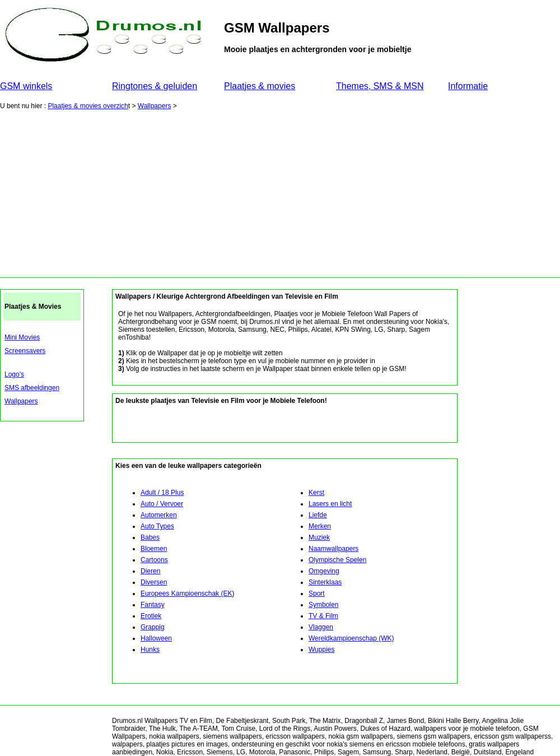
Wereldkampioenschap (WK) (351, 638)
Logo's (14, 374)
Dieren (150, 571)
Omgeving (324, 571)
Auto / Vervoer (162, 504)
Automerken (159, 515)
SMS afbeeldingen (32, 388)
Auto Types (157, 526)
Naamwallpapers (333, 549)
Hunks (150, 650)
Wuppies (321, 650)
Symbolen (323, 605)
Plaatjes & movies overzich (88, 106)
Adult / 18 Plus (162, 493)
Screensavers (25, 351)
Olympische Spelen (337, 560)
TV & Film (323, 616)
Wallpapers (155, 106)
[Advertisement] (280, 193)
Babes (150, 537)
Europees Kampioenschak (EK (186, 593)
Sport (317, 593)
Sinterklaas (325, 582)
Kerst (316, 493)
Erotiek (151, 616)
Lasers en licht (330, 504)
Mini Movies (22, 337)
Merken (320, 526)
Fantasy (153, 605)
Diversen (154, 582)
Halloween (156, 638)
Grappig (153, 627)
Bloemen (154, 549)
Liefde (318, 515)
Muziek (319, 537)
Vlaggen (321, 627)
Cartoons (154, 560)
